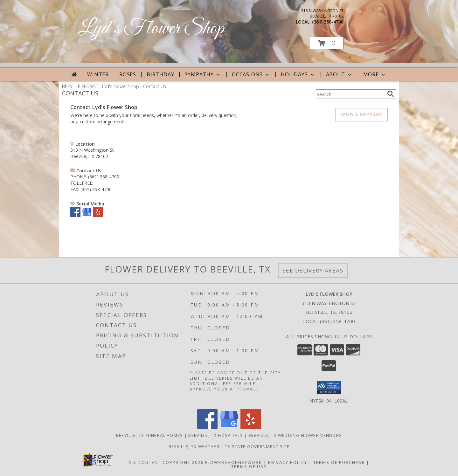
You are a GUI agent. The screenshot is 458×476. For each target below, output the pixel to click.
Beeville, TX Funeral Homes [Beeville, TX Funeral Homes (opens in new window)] (150, 435)
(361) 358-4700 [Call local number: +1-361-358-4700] (328, 22)
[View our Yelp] (98, 215)
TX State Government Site (257, 446)
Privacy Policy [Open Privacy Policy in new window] (288, 462)
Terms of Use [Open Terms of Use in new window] (249, 466)
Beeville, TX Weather (194, 446)
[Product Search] (350, 94)
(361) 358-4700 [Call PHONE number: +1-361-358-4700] (104, 177)
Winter (98, 74)
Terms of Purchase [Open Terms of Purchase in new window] (339, 462)
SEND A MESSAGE (361, 115)
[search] (391, 94)
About (339, 74)
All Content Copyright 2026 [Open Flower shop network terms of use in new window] (166, 462)
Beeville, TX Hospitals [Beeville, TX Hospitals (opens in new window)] (216, 435)
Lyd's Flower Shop (151, 29)
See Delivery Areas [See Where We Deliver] (313, 270)
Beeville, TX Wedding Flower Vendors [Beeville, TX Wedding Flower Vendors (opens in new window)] (295, 435)
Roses (128, 74)
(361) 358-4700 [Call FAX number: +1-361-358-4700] (96, 189)
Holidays (298, 74)
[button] (327, 43)
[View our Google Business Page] (87, 215)
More (375, 74)
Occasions (251, 74)
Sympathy (203, 74)
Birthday (160, 74)
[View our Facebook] (75, 215)
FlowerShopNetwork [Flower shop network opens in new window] (234, 462)
